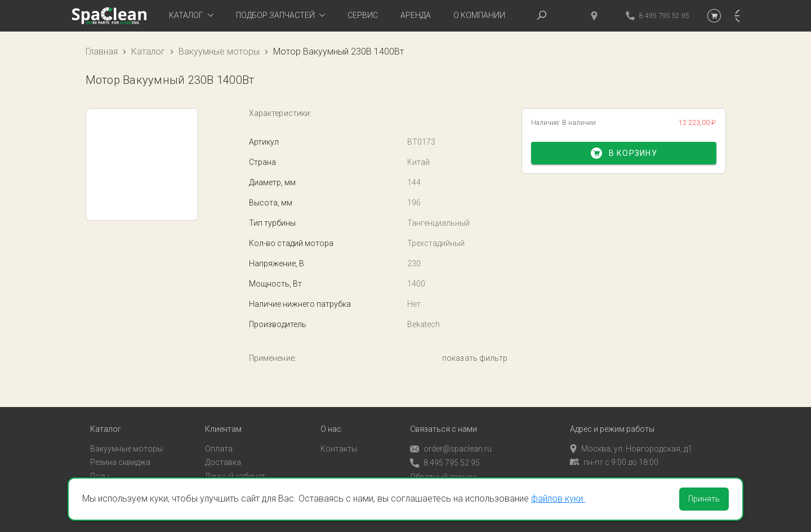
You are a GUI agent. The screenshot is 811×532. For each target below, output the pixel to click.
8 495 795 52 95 (445, 456)
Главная (102, 52)
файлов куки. (558, 499)
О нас (331, 423)
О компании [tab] (479, 15)
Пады (100, 470)
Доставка (223, 455)
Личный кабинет (235, 470)
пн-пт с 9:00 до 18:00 (614, 455)
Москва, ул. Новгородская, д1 (631, 442)
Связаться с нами (444, 423)
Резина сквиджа (120, 455)
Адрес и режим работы (612, 423)
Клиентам (223, 423)
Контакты (339, 442)
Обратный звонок (443, 470)
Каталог (148, 52)
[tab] (191, 16)
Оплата (219, 442)
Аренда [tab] (416, 15)
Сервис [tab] (363, 15)
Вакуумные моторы (219, 52)
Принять (704, 499)
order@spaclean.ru (451, 442)
